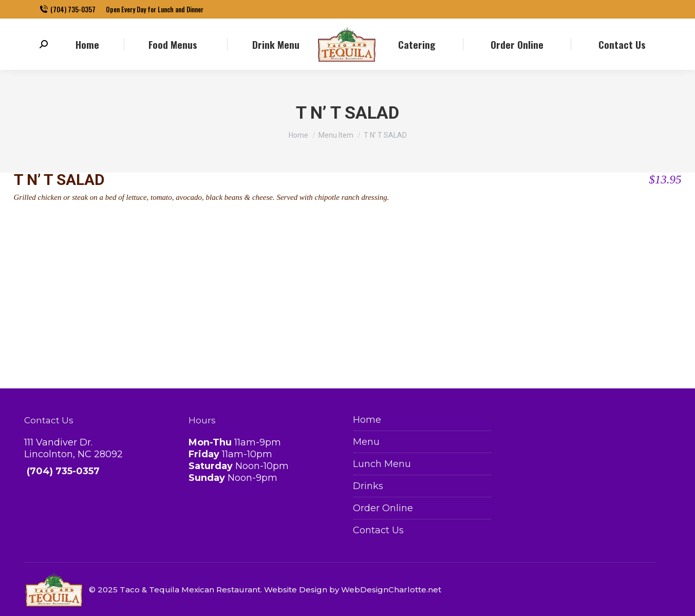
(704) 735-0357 (68, 10)
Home (367, 420)
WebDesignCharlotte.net (391, 590)
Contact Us (378, 530)
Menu (366, 442)
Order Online (383, 508)
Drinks (368, 486)
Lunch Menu (382, 464)
